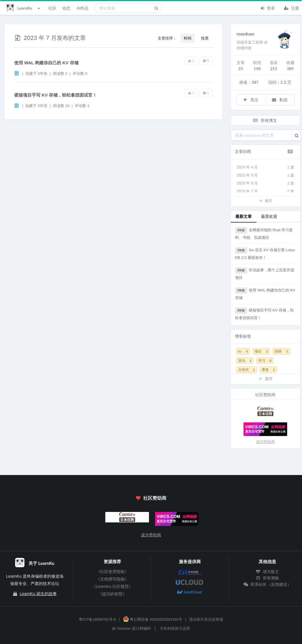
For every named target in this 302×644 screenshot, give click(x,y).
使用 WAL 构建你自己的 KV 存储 (46, 63)
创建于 (36, 73)
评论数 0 (80, 73)
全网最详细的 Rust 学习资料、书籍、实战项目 (264, 233)
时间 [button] (188, 38)
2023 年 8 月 (266, 183)
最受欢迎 (269, 216)
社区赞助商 (151, 498)
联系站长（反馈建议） (267, 584)
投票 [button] (205, 38)
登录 (267, 8)
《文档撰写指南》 (112, 579)
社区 (52, 8)
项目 (261, 351)
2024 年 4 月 (266, 167)
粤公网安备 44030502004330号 (153, 620)
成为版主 (267, 572)
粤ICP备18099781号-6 (97, 620)
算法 (245, 361)
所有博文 (265, 120)
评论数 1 (82, 106)
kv (243, 351)
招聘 (281, 351)
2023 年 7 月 (266, 191)
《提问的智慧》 (112, 594)
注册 (292, 8)
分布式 (247, 370)
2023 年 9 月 (266, 175)
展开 (265, 201)
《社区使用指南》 (112, 572)
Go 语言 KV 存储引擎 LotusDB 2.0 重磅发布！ (265, 253)
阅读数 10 (62, 106)
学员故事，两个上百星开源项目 (265, 274)
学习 (265, 361)
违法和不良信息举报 (206, 620)
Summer (124, 629)
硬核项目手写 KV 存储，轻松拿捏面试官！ (56, 95)
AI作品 (82, 8)
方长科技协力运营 (175, 629)
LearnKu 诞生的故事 (38, 594)
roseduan (246, 34)
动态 (66, 8)
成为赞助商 (265, 442)
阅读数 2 (61, 73)
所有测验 (267, 578)
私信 (280, 100)
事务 (268, 370)
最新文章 (244, 216)
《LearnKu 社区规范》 (112, 586)
